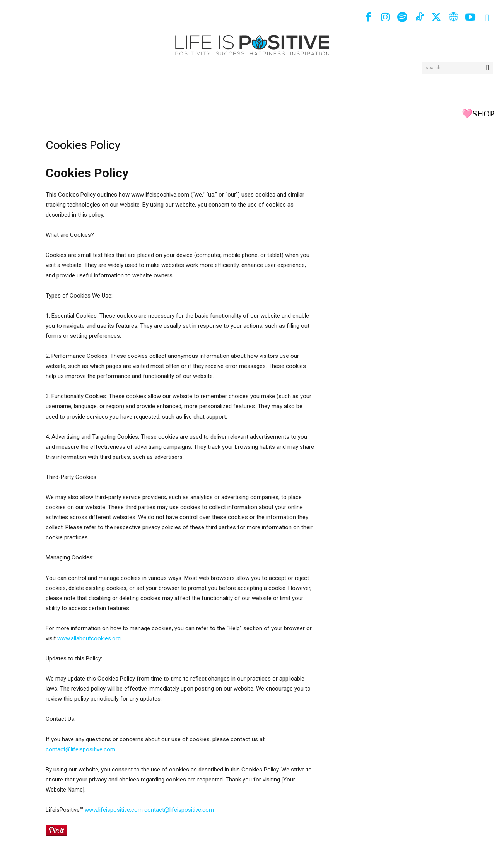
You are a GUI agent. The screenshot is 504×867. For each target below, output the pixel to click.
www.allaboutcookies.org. (90, 638)
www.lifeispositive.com (114, 810)
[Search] (488, 68)
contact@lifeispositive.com (80, 749)
